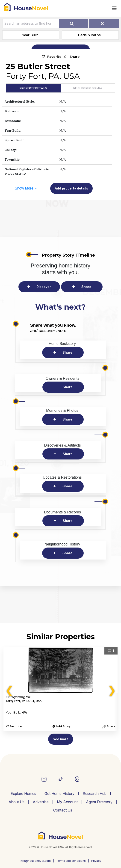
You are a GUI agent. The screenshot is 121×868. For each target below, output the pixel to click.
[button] (72, 57)
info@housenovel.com (35, 861)
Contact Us (63, 810)
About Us (16, 802)
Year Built (30, 35)
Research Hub (95, 794)
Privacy (96, 861)
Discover (44, 287)
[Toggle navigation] (114, 8)
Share (86, 287)
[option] (60, 689)
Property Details (33, 88)
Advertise (41, 802)
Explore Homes (23, 794)
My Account (67, 802)
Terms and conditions (71, 861)
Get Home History (59, 794)
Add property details (71, 188)
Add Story (63, 726)
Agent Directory (99, 802)
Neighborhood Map (88, 88)
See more (61, 739)
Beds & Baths (89, 35)
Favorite (54, 57)
